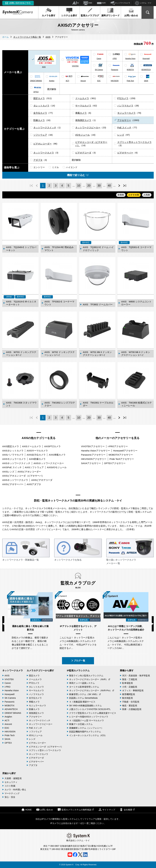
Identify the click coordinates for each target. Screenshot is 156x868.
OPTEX (36, 92)
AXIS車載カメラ (57, 455)
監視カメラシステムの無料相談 (76, 810)
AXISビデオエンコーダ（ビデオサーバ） (23, 476)
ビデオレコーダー (43, 144)
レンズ (121, 135)
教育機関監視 (129, 694)
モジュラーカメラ (126, 113)
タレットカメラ (41, 106)
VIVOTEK (75, 66)
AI (75, 3)
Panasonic (115, 70)
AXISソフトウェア (34, 467)
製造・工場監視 (130, 679)
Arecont (83, 81)
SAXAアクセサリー (91, 463)
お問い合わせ (131, 12)
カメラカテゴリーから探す (40, 670)
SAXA (146, 81)
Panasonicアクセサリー (93, 455)
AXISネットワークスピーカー (49, 463)
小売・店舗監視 (130, 687)
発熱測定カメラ (83, 120)
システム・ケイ (143, 3)
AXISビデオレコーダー (29, 472)
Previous (3, 624)
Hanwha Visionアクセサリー (96, 451)
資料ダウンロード (110, 12)
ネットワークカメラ (120, 3)
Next (153, 624)
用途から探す (9, 773)
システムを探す (69, 12)
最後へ (125, 186)
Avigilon (52, 81)
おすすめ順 (134, 195)
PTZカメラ (123, 98)
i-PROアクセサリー (118, 446)
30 (99, 186)
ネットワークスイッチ (45, 128)
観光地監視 (128, 698)
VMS (88, 3)
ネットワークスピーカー (88, 128)
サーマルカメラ (83, 106)
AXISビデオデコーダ (42, 480)
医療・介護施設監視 (132, 709)
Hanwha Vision (130, 59)
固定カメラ (39, 98)
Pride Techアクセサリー (122, 459)
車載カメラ (81, 113)
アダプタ (38, 160)
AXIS (44, 67)
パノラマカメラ (125, 106)
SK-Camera (99, 70)
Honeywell (146, 59)
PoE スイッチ (124, 128)
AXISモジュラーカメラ (14, 459)
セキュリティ (11, 782)
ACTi (67, 81)
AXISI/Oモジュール (57, 467)
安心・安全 (10, 797)
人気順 (147, 195)
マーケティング (12, 793)
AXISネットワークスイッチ (16, 463)
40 (109, 186)
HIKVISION (115, 81)
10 (79, 186)
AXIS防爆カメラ (37, 459)
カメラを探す (49, 12)
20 (89, 186)
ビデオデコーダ (83, 153)
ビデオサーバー (125, 153)
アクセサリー (124, 120)
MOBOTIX (130, 70)
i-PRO (115, 59)
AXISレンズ (8, 472)
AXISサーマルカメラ (37, 451)
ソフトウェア (40, 135)
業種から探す (127, 670)
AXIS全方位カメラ (36, 455)
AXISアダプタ (34, 484)
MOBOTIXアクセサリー (121, 455)
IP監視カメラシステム (78, 670)
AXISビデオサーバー (13, 484)
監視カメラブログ (90, 12)
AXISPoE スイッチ (12, 467)
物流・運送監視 (130, 706)
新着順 (121, 195)
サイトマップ (107, 810)
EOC (99, 81)
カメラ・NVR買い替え (15, 790)
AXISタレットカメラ (13, 451)
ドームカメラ (82, 98)
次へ (119, 186)
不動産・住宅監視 (131, 702)
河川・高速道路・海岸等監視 (136, 676)
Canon (99, 59)
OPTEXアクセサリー (115, 463)
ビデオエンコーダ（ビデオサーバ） (46, 747)
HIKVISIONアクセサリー (94, 459)
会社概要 (127, 810)
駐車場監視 (128, 683)
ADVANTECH (146, 70)
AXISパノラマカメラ (13, 455)
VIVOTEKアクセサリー (93, 446)
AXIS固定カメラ (11, 446)
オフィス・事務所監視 (133, 690)
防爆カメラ (39, 120)
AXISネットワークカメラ (15, 480)
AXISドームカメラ (32, 446)
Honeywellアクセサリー (125, 451)
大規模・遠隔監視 (13, 778)
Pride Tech (130, 81)
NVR (101, 3)
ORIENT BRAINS (36, 81)
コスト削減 (10, 786)
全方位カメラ (40, 113)
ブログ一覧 (78, 661)
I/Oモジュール (82, 135)
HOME (27, 810)
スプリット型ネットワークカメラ (134, 142)
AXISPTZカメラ (52, 446)
